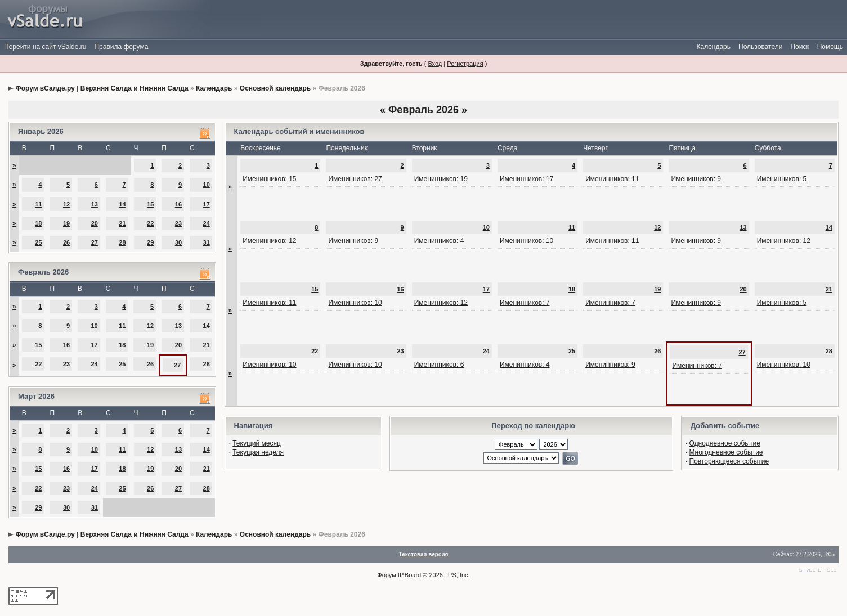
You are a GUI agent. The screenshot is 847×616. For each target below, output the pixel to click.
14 (122, 204)
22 (150, 223)
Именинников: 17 (526, 179)
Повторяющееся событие (729, 461)
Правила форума (121, 47)
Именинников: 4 (439, 241)
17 (207, 204)
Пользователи (760, 47)
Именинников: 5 (782, 179)
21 (122, 223)
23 (178, 223)
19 (66, 223)
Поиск (799, 47)
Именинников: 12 (269, 241)
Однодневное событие (725, 443)
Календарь (713, 47)
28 (122, 242)
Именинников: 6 (439, 365)
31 (207, 242)
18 (38, 223)
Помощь (830, 47)
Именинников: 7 (525, 303)
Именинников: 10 (526, 241)
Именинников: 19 (441, 179)
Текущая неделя (258, 452)
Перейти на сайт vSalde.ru (45, 47)
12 (66, 204)
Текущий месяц (257, 443)
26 (66, 242)
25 (38, 242)
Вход (435, 64)
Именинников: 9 (696, 179)
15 (150, 204)
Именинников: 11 (612, 179)
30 (178, 242)
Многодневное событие (726, 452)
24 (207, 223)
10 (207, 185)
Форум (386, 575)
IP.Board (409, 575)
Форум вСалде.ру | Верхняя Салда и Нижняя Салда (102, 88)
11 (38, 204)
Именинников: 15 (269, 179)
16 (178, 204)
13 (95, 204)
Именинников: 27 (355, 179)
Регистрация (465, 64)
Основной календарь (275, 88)
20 (95, 223)
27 (95, 242)
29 (150, 242)
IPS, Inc (457, 575)
